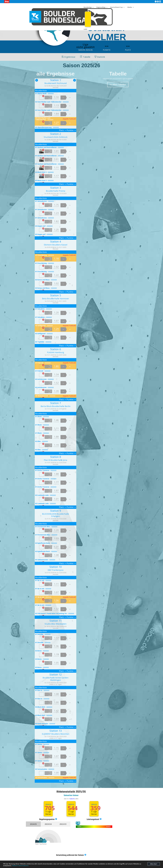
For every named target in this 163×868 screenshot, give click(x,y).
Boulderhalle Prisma (56, 191)
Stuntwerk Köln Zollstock (56, 137)
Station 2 (56, 134)
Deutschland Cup (116, 7)
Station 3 (56, 188)
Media (130, 7)
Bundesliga (88, 7)
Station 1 (56, 80)
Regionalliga (101, 7)
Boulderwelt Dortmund (56, 83)
